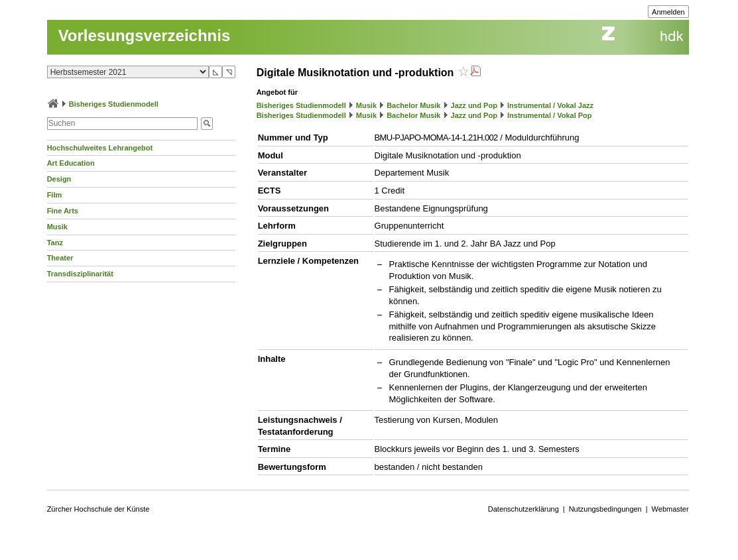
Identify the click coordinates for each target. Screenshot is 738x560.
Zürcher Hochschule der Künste (98, 509)
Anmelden (668, 12)
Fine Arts (63, 211)
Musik (57, 227)
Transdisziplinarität (80, 274)
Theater (60, 258)
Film (55, 195)
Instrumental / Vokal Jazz (550, 105)
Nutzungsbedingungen (605, 509)
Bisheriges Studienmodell (114, 104)
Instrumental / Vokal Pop (550, 115)
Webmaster (670, 509)
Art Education (71, 163)
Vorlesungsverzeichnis (145, 35)
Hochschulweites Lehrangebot (100, 148)
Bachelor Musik (413, 105)
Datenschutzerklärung (523, 509)
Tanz (55, 243)
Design (59, 179)
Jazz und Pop (474, 105)
